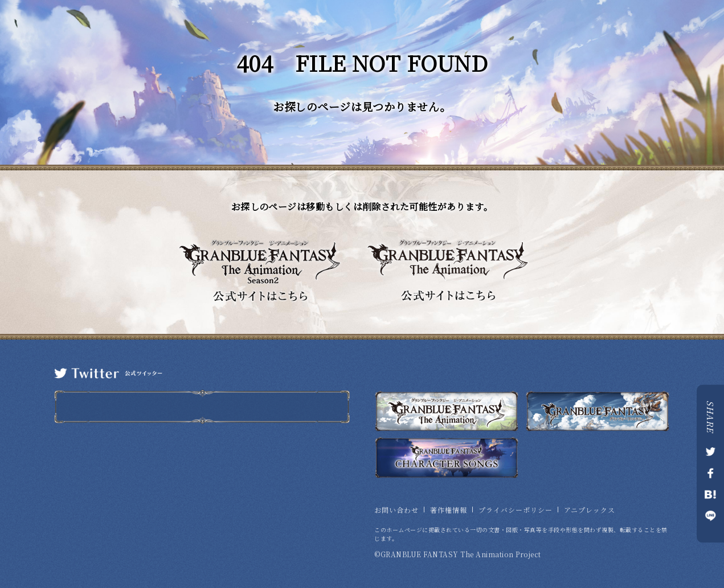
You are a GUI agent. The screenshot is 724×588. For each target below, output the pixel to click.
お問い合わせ (396, 510)
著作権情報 (449, 510)
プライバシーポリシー (516, 510)
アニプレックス (590, 510)
